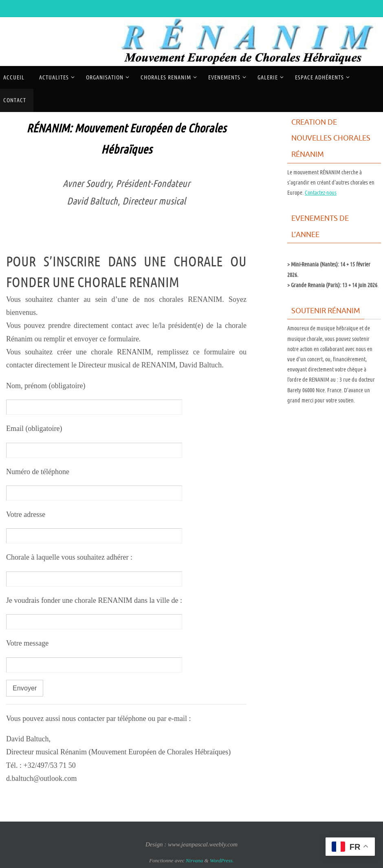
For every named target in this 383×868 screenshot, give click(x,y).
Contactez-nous (321, 193)
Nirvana (195, 860)
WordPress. (222, 860)
